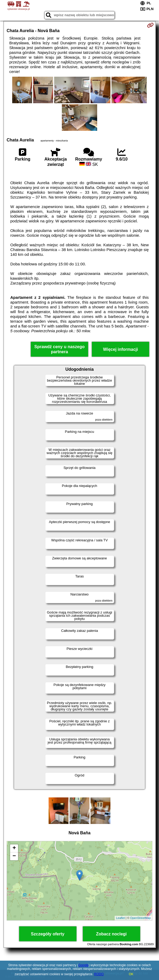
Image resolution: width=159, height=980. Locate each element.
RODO (99, 974)
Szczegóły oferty (48, 934)
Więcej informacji (120, 349)
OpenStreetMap (140, 918)
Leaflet (120, 918)
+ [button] (14, 848)
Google (83, 965)
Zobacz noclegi (111, 934)
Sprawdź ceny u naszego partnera (59, 349)
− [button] (14, 856)
